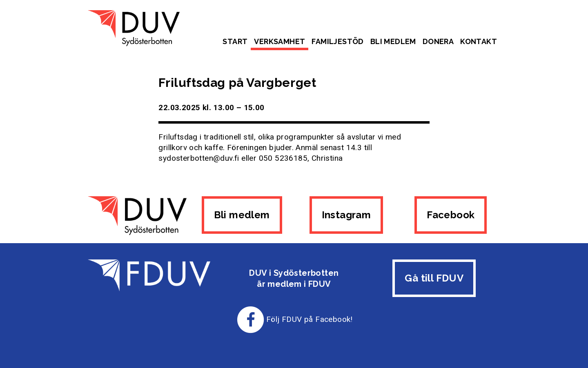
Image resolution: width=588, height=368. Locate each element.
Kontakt (479, 41)
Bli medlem (393, 41)
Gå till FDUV (434, 278)
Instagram (346, 215)
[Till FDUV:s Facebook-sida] (251, 319)
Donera (438, 41)
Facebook (451, 215)
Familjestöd (337, 41)
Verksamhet (280, 41)
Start (235, 41)
